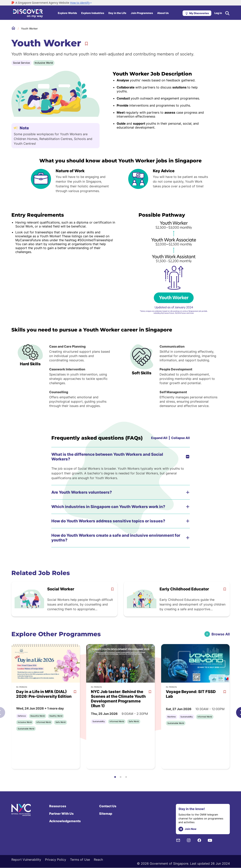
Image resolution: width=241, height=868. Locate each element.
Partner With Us (61, 814)
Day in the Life (117, 13)
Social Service (21, 63)
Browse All (221, 634)
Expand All (159, 438)
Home (13, 28)
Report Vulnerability (26, 860)
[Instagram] (189, 840)
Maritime (172, 717)
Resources (58, 806)
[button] (115, 777)
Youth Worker (29, 29)
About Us (163, 13)
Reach (98, 860)
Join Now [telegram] (187, 829)
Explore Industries (93, 13)
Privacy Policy (56, 860)
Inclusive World (44, 63)
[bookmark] (112, 589)
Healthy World (56, 716)
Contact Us (108, 806)
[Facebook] (199, 840)
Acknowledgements (65, 821)
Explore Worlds (67, 13)
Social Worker (61, 589)
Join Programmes (142, 13)
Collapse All (181, 438)
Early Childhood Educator (184, 589)
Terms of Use (80, 860)
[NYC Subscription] (178, 840)
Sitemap (106, 814)
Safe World (60, 722)
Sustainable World (26, 729)
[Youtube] (210, 840)
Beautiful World (38, 716)
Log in (218, 13)
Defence (22, 716)
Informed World (44, 722)
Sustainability (99, 721)
